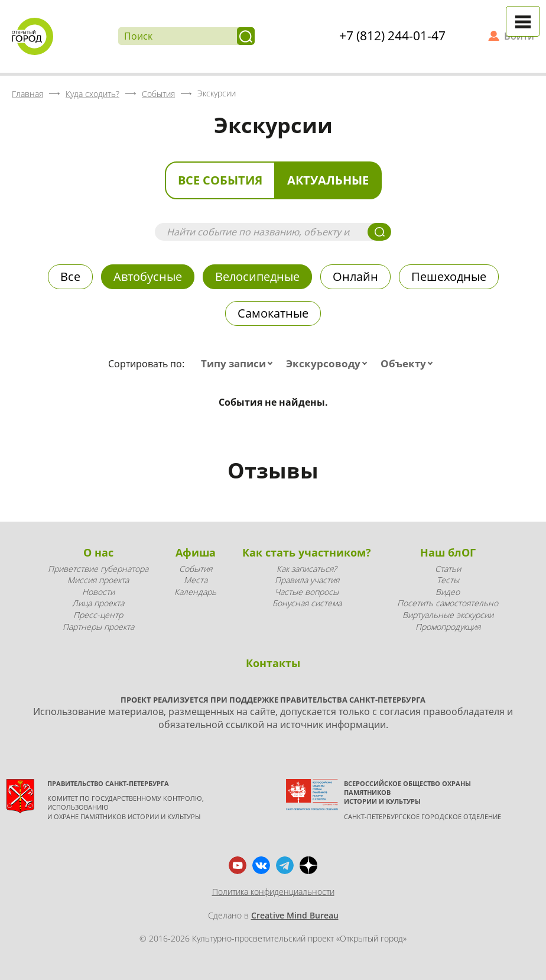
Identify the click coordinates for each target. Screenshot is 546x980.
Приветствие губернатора (98, 569)
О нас (98, 552)
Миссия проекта (98, 580)
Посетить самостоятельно (448, 603)
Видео (448, 592)
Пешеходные (449, 276)
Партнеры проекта (98, 627)
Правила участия (307, 580)
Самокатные (273, 313)
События (196, 569)
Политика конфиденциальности (273, 892)
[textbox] (239, 364)
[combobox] (239, 364)
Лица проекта (98, 603)
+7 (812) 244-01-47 (392, 35)
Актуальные (328, 180)
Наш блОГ (448, 552)
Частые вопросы (307, 592)
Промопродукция (448, 627)
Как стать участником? (307, 552)
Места (196, 580)
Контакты (273, 663)
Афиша (196, 552)
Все (70, 276)
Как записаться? (307, 569)
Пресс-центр (98, 615)
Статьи (448, 569)
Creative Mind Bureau (295, 915)
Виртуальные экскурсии (448, 615)
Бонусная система (307, 603)
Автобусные (148, 276)
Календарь (195, 592)
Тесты (448, 580)
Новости (98, 592)
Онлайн (355, 276)
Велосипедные (257, 276)
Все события (220, 180)
